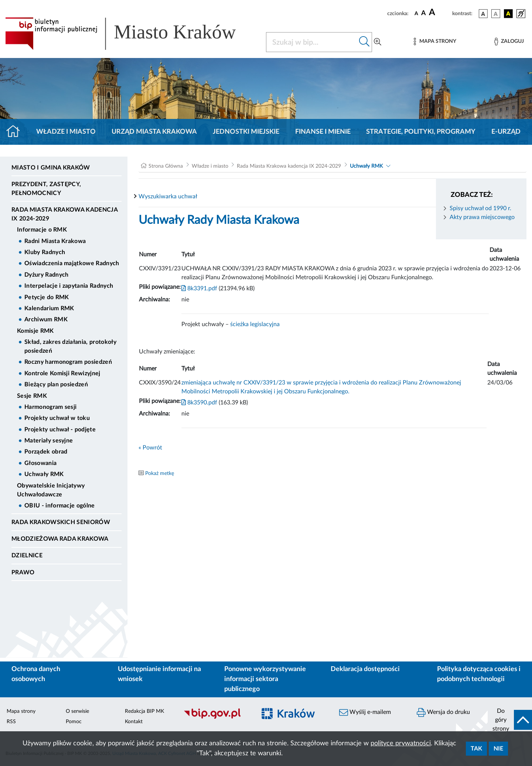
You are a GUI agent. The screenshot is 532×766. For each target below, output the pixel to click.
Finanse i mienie (323, 132)
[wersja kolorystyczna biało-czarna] (496, 14)
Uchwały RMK (44, 474)
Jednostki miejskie (246, 132)
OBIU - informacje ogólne (60, 506)
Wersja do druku (443, 712)
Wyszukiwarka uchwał (168, 196)
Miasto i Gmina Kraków (51, 168)
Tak (476, 749)
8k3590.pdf (199, 403)
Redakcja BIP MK (144, 711)
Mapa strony (21, 711)
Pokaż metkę (160, 473)
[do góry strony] (510, 720)
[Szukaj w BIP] (312, 42)
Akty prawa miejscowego (482, 217)
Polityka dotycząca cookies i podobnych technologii (479, 674)
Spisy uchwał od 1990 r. (480, 208)
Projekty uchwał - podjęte (60, 430)
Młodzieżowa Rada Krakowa (60, 539)
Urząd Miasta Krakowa (154, 132)
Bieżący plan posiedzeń (56, 384)
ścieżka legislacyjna (255, 324)
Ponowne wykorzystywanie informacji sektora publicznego (265, 679)
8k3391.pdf (199, 288)
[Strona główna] (16, 132)
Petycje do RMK (47, 297)
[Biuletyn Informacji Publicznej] (216, 718)
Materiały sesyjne (49, 441)
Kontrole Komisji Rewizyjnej (62, 373)
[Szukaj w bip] (364, 42)
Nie (498, 749)
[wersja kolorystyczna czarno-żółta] (508, 14)
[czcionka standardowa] (416, 13)
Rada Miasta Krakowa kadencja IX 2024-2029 (64, 214)
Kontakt (134, 722)
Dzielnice (27, 555)
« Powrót (150, 448)
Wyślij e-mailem (365, 712)
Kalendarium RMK (49, 308)
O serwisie (77, 711)
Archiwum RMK (46, 319)
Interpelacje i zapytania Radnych (69, 286)
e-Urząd (506, 132)
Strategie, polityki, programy (421, 132)
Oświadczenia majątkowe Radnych (72, 263)
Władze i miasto (66, 132)
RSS (11, 722)
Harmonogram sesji (50, 407)
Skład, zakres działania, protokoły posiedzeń (70, 346)
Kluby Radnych (45, 252)
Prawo (23, 572)
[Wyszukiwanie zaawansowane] (378, 42)
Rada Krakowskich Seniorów (61, 522)
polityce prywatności (401, 743)
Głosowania (40, 463)
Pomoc (74, 722)
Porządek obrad (46, 452)
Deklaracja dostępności (365, 669)
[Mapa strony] (435, 42)
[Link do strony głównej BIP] (131, 34)
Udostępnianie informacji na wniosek (159, 674)
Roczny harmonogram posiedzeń (68, 362)
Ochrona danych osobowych (36, 674)
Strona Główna (166, 166)
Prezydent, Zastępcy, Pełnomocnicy (46, 189)
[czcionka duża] (439, 13)
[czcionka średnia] (424, 13)
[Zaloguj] (509, 42)
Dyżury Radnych (46, 275)
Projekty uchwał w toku (57, 418)
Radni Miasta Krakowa (55, 241)
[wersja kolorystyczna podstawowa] (483, 14)
